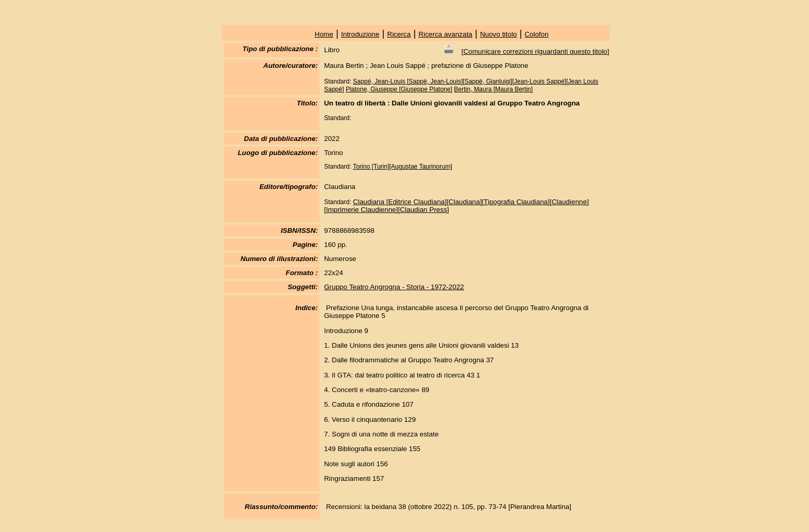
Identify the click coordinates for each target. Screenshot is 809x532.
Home (324, 34)
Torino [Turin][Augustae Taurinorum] (403, 167)
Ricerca (399, 34)
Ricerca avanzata (445, 34)
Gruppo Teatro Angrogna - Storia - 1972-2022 (394, 287)
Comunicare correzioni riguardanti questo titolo (535, 51)
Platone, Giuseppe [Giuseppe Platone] (399, 89)
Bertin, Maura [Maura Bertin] (493, 89)
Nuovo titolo (498, 34)
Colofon (536, 34)
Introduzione (360, 34)
